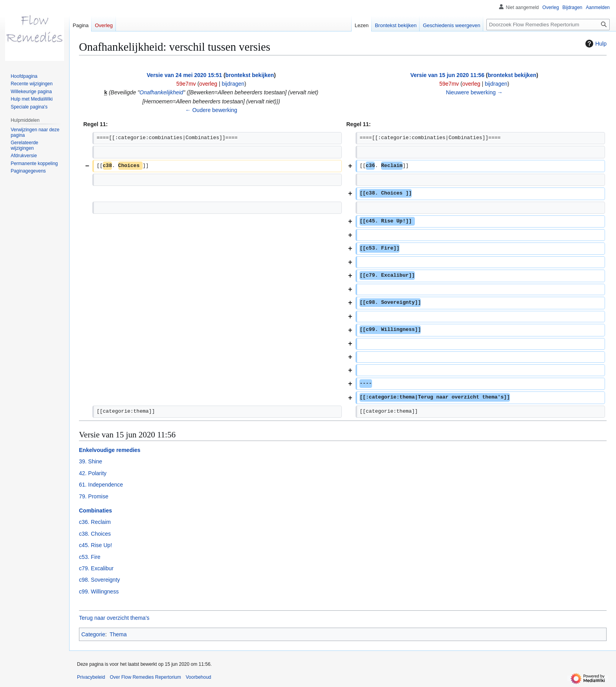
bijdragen (233, 84)
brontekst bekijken (250, 75)
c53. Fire (90, 557)
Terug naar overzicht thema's (114, 618)
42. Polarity (93, 473)
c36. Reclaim (95, 522)
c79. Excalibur (96, 568)
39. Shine (91, 461)
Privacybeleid (91, 677)
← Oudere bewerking (211, 110)
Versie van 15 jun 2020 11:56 (447, 75)
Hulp (595, 44)
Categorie (93, 634)
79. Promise (94, 496)
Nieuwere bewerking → (474, 92)
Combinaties (95, 511)
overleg (208, 84)
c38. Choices (95, 534)
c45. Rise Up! (95, 545)
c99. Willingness (99, 591)
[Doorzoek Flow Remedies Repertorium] (548, 25)
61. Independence (101, 485)
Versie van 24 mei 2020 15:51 (184, 75)
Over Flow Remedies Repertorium (145, 677)
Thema (118, 634)
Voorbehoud (199, 677)
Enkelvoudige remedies (110, 450)
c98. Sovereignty (99, 580)
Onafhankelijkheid (161, 92)
